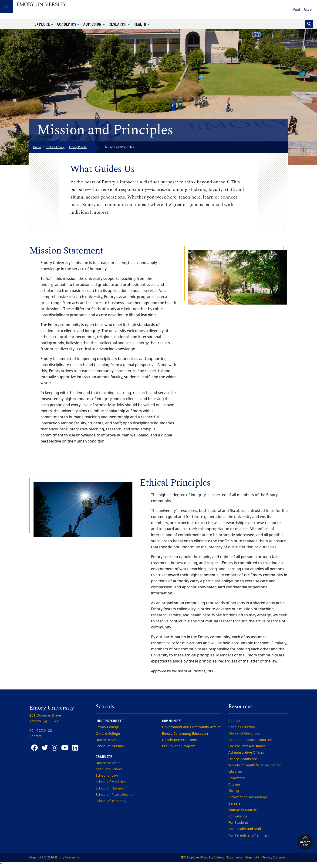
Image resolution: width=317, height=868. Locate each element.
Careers (234, 803)
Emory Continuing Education (185, 734)
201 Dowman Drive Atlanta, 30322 (45, 718)
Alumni (234, 784)
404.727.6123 (41, 731)
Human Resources (243, 810)
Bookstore (237, 778)
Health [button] (141, 24)
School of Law (107, 775)
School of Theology (111, 801)
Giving (234, 791)
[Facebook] (34, 748)
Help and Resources (244, 733)
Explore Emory (55, 147)
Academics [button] (67, 24)
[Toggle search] (309, 24)
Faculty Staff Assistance (247, 746)
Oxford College (108, 734)
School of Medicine (111, 782)
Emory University (67, 857)
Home (37, 147)
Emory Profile (78, 147)
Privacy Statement (275, 857)
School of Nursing (110, 746)
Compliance (238, 816)
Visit (297, 10)
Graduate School (109, 769)
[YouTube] (65, 748)
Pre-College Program (179, 746)
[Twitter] (45, 748)
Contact (234, 721)
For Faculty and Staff (245, 829)
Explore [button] (43, 24)
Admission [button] (93, 24)
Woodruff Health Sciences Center (255, 765)
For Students (238, 823)
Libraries (235, 772)
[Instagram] (55, 748)
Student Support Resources (250, 740)
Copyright (252, 857)
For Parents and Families (248, 835)
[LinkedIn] (75, 748)
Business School (109, 740)
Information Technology (248, 797)
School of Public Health (114, 795)
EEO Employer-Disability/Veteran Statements (211, 857)
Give (308, 10)
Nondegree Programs (179, 740)
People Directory (242, 727)
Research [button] (118, 24)
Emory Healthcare (243, 759)
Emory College (107, 727)
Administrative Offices (246, 752)
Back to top (305, 841)
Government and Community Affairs (191, 727)
